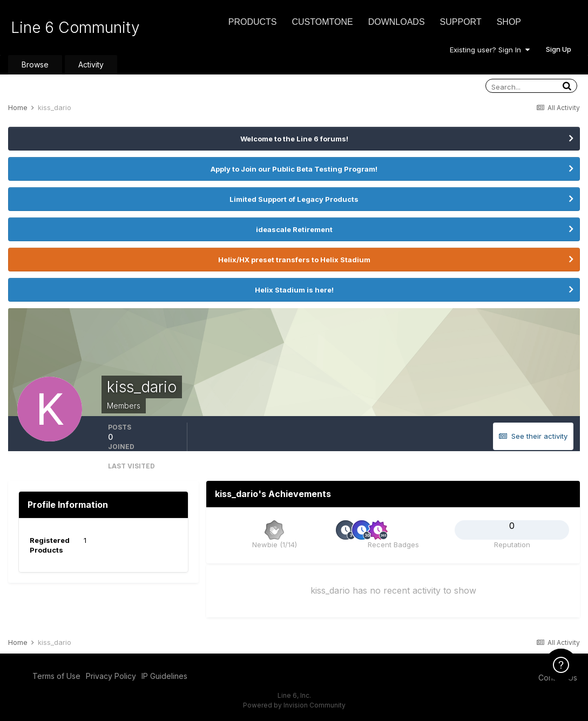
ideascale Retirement (294, 229)
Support (461, 22)
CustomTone (322, 22)
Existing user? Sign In (490, 50)
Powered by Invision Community (294, 705)
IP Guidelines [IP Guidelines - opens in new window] (164, 676)
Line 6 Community (75, 28)
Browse (35, 64)
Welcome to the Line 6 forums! (294, 139)
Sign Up (559, 49)
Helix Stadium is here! (294, 290)
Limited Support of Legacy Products (294, 199)
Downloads (397, 22)
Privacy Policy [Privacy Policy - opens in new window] (111, 676)
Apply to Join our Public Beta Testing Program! (294, 169)
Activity (91, 64)
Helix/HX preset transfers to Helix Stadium (294, 260)
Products (253, 22)
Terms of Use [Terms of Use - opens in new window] (56, 676)
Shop (509, 22)
